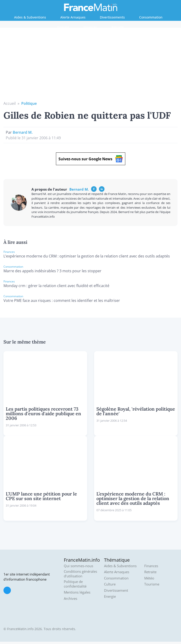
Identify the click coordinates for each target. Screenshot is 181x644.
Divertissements (112, 17)
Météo (149, 578)
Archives (71, 599)
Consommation (151, 17)
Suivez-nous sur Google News (91, 159)
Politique (29, 103)
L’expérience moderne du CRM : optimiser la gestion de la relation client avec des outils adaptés (87, 256)
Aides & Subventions (30, 17)
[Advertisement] (91, 66)
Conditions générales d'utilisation (80, 574)
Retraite (118, 27)
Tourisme (152, 584)
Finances (90, 27)
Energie (63, 27)
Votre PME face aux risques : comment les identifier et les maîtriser (62, 300)
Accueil (10, 103)
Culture (110, 584)
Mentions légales (77, 592)
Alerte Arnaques (73, 17)
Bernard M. (23, 132)
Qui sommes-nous (78, 566)
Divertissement (116, 590)
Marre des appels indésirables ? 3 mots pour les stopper (52, 271)
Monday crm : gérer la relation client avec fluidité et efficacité (56, 286)
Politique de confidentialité (75, 584)
